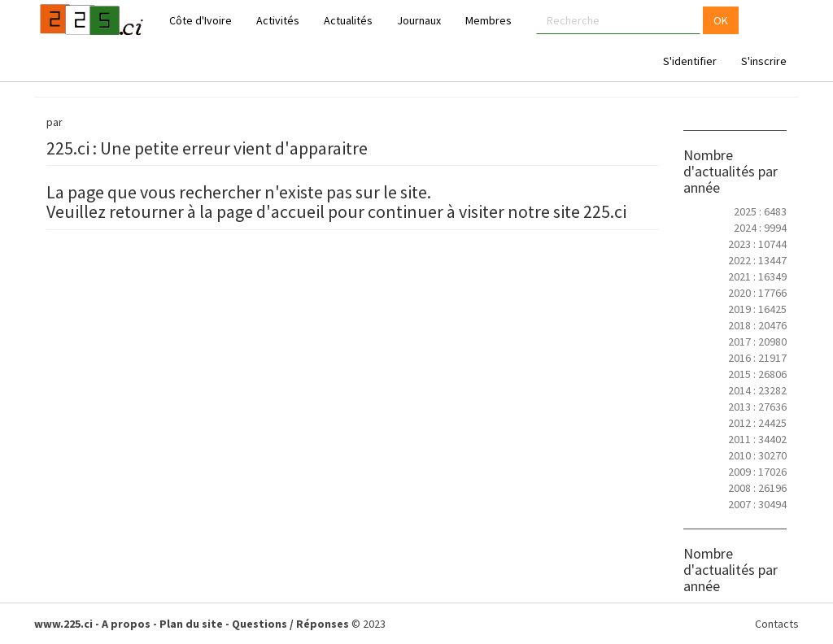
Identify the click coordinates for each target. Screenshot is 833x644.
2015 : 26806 (757, 374)
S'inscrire (764, 61)
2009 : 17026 (757, 472)
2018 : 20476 (757, 325)
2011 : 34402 (757, 439)
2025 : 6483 (760, 211)
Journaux (419, 20)
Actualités (348, 20)
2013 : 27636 (757, 407)
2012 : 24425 (757, 423)
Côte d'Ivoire (201, 20)
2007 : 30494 (757, 504)
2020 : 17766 (757, 293)
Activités (278, 20)
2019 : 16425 (757, 309)
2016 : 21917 (757, 358)
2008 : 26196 (757, 488)
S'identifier (690, 61)
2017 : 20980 (757, 342)
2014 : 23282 (757, 390)
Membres (488, 20)
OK (721, 20)
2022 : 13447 (757, 260)
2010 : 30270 (757, 455)
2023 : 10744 (757, 244)
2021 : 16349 (757, 276)
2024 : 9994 (760, 228)
